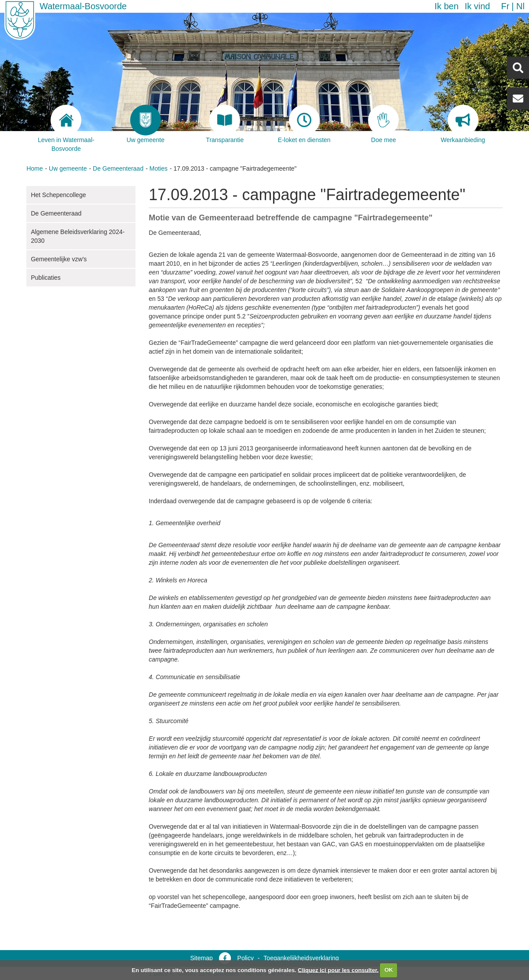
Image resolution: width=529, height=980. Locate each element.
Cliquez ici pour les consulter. (338, 970)
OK (389, 970)
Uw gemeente (68, 168)
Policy (246, 958)
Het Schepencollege (58, 195)
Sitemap (201, 958)
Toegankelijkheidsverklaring (301, 958)
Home (35, 168)
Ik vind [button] (478, 6)
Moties (159, 168)
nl (520, 6)
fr (505, 6)
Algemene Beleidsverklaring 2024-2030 (78, 236)
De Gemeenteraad (118, 168)
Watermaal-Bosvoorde (83, 6)
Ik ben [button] (446, 6)
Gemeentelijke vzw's (59, 259)
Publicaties (46, 278)
